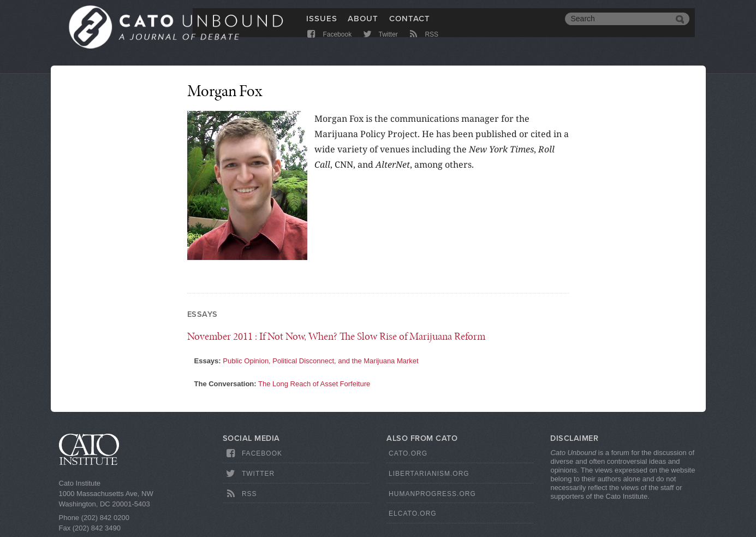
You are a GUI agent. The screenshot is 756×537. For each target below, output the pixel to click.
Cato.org (408, 453)
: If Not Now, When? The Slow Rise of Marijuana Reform (336, 336)
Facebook (329, 45)
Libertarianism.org (429, 474)
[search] (619, 26)
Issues (322, 26)
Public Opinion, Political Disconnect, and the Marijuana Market (320, 361)
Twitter (380, 45)
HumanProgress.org (432, 494)
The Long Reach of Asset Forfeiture (314, 384)
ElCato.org (413, 514)
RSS (423, 45)
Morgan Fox (225, 91)
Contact (410, 26)
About (363, 26)
